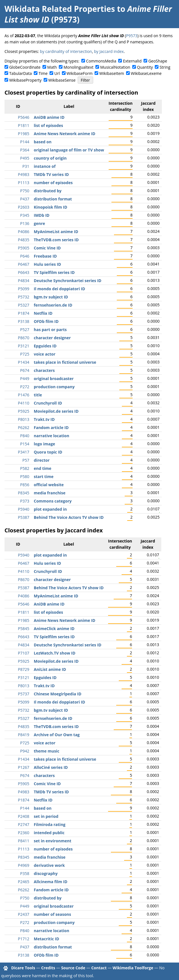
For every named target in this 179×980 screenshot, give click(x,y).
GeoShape (158, 61)
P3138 (24, 321)
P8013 (24, 419)
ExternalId (132, 61)
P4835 (24, 240)
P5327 (24, 305)
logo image (44, 444)
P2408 (24, 816)
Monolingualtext (79, 67)
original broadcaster (54, 379)
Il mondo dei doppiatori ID (59, 289)
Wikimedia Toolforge (133, 968)
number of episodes (53, 183)
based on (43, 142)
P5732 (24, 297)
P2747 (24, 824)
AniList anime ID (50, 669)
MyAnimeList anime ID (56, 232)
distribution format (53, 199)
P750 (25, 191)
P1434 (24, 362)
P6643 (24, 272)
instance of (45, 166)
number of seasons (52, 914)
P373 (25, 501)
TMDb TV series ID (51, 174)
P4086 (24, 232)
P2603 (24, 207)
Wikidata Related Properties (60, 9)
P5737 (24, 694)
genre (39, 223)
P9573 (132, 36)
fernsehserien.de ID (53, 305)
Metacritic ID (46, 939)
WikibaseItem (112, 73)
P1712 (24, 939)
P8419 (24, 735)
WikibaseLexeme (146, 73)
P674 (25, 370)
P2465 (24, 882)
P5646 (24, 117)
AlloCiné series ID (51, 767)
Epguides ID (45, 346)
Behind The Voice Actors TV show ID (69, 517)
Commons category (53, 501)
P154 (25, 444)
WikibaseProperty (25, 80)
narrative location (52, 436)
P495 (25, 158)
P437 (25, 199)
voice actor (45, 354)
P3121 (24, 346)
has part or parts (50, 330)
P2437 (24, 914)
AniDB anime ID (49, 117)
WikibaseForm (80, 73)
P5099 (24, 289)
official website (49, 485)
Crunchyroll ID (48, 403)
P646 (25, 256)
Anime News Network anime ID (65, 134)
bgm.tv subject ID (51, 297)
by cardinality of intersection (66, 51)
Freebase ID (45, 256)
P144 (25, 142)
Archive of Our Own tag (57, 735)
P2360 (24, 833)
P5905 (24, 248)
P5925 (24, 411)
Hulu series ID (47, 264)
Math (52, 67)
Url (57, 73)
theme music (47, 751)
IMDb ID (42, 215)
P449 (25, 379)
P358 (25, 873)
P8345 (24, 493)
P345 (25, 215)
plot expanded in (50, 509)
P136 (25, 223)
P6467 (24, 264)
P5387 (24, 517)
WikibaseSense (62, 80)
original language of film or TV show (69, 150)
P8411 (24, 841)
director (42, 460)
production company (54, 387)
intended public (49, 833)
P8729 (24, 669)
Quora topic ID (48, 452)
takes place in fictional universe (65, 362)
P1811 (24, 125)
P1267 (24, 767)
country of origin (50, 158)
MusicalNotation (115, 67)
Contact (99, 968)
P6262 (24, 428)
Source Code (73, 968)
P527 (25, 330)
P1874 (24, 313)
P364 (25, 150)
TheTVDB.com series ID (56, 240)
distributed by (48, 191)
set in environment (52, 841)
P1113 (24, 183)
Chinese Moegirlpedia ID (58, 694)
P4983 (24, 174)
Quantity (145, 67)
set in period (46, 816)
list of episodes (48, 125)
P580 (25, 476)
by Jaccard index (109, 51)
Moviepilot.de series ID (56, 411)
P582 (25, 468)
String (165, 67)
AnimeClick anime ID (54, 629)
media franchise (50, 493)
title (38, 395)
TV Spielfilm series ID (54, 272)
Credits (48, 968)
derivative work (49, 865)
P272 (25, 387)
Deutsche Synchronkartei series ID (68, 281)
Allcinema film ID (51, 882)
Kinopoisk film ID (51, 207)
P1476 (24, 395)
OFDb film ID (46, 321)
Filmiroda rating (50, 824)
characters (44, 370)
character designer (52, 338)
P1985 (24, 134)
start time (44, 476)
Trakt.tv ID (44, 419)
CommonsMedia (101, 61)
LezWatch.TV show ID (55, 653)
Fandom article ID (51, 428)
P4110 (24, 403)
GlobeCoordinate (25, 67)
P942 (25, 751)
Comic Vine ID (47, 248)
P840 (25, 436)
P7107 (24, 653)
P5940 (24, 509)
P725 (25, 354)
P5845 (24, 629)
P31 (26, 166)
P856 (25, 485)
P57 (26, 460)
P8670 (24, 338)
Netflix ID (43, 313)
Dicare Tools (23, 968)
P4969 (24, 865)
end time (42, 468)
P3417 (24, 452)
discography (46, 873)
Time (43, 73)
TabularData (21, 73)
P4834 (24, 281)
